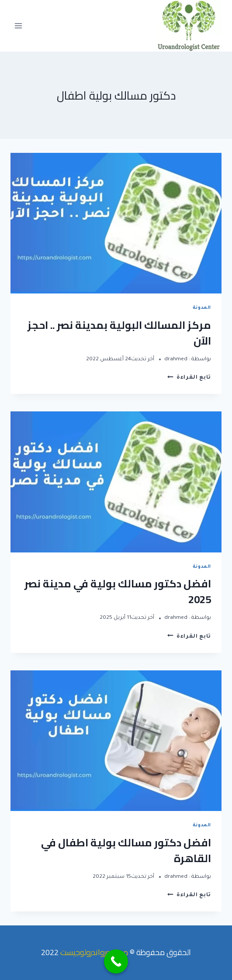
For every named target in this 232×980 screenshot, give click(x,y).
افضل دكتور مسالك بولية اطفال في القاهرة (126, 851)
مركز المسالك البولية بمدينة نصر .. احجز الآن (119, 333)
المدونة (202, 308)
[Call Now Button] (116, 961)
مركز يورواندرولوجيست (94, 952)
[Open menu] (19, 26)
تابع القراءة (189, 378)
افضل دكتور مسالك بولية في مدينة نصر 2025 (118, 592)
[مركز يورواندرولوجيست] (189, 26)
